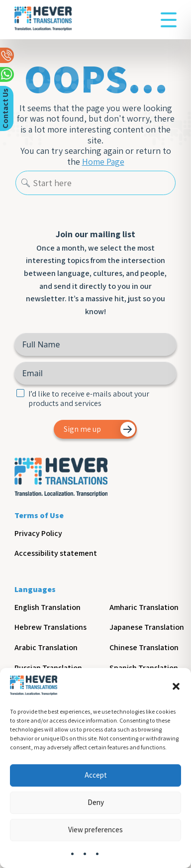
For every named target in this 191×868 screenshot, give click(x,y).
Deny (96, 802)
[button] (176, 686)
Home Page (103, 162)
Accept (96, 775)
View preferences (95, 830)
